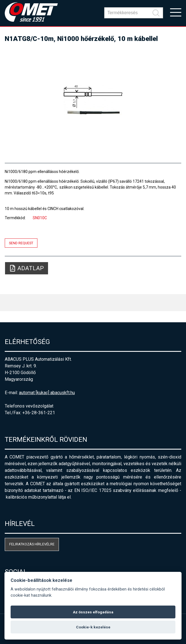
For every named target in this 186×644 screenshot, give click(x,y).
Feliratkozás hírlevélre (32, 544)
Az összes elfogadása (93, 612)
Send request (21, 243)
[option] (93, 100)
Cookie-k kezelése (93, 627)
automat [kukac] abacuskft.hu (47, 393)
